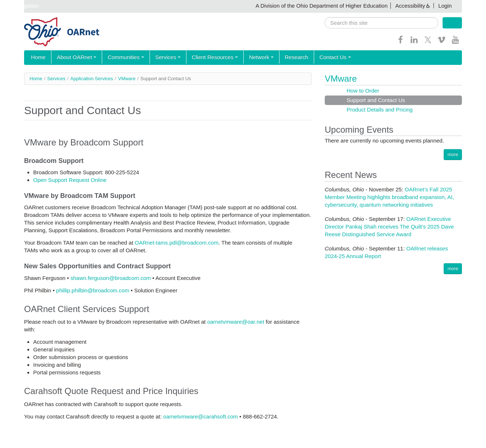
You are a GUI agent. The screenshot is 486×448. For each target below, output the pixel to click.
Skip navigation (20, 6)
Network (250, 57)
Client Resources (205, 57)
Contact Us (319, 57)
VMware (127, 79)
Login (445, 6)
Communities (121, 57)
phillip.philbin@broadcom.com (93, 290)
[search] (381, 23)
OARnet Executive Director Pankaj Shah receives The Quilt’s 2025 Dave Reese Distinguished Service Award (389, 227)
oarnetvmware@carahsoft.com (200, 416)
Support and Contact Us (376, 100)
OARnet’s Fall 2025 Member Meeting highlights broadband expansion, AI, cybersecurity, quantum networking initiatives (389, 197)
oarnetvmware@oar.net (236, 322)
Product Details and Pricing (380, 110)
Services (161, 57)
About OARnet (74, 57)
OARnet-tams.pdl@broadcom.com (176, 243)
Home (37, 57)
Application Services (92, 79)
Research (283, 57)
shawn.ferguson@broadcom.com (111, 278)
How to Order (363, 91)
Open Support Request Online (70, 180)
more (453, 154)
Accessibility (410, 6)
